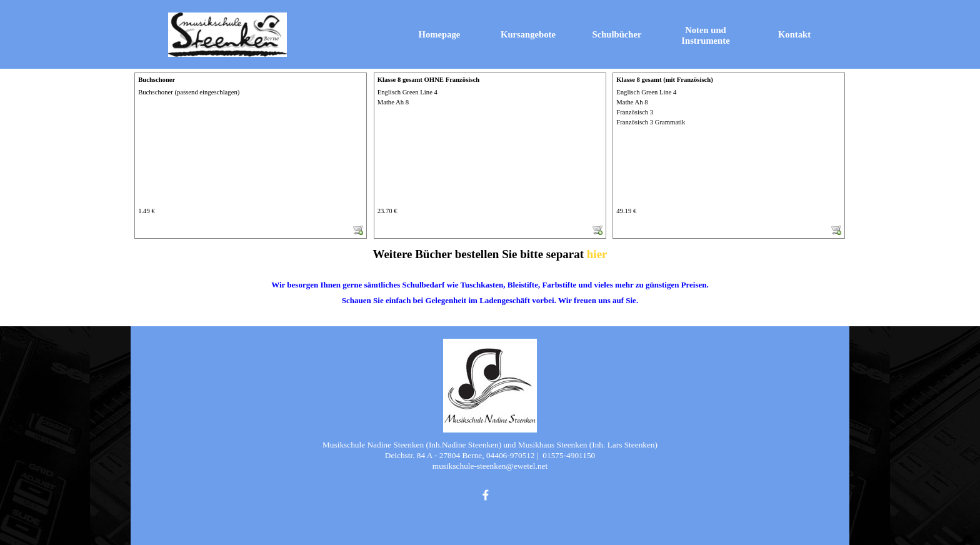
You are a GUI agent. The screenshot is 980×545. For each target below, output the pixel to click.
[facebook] (486, 495)
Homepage (440, 34)
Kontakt (794, 34)
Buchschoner (157, 80)
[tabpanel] (490, 284)
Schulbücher (617, 34)
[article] (251, 156)
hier (597, 254)
